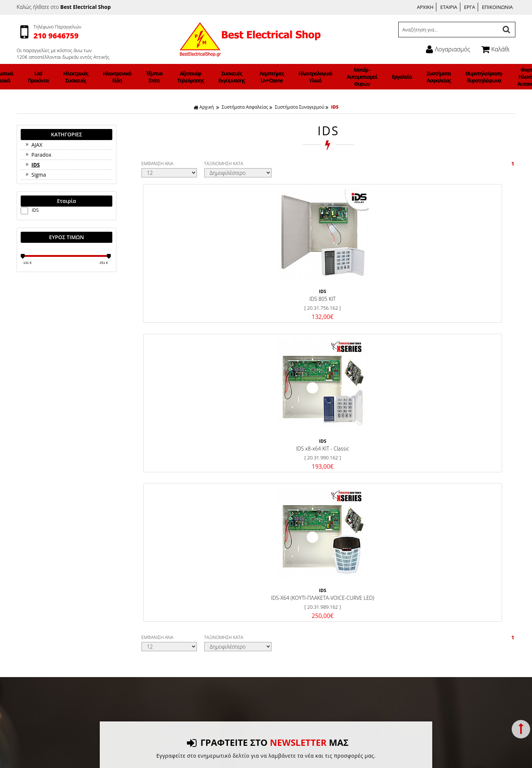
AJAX (33, 145)
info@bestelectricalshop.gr (436, 636)
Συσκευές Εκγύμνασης (235, 77)
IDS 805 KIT (186, 289)
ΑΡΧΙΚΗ (425, 7)
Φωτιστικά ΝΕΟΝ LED (501, 77)
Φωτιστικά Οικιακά (63, 77)
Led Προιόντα (90, 77)
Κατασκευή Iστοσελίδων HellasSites (324, 755)
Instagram (285, 594)
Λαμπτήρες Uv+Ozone (265, 77)
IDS (335, 107)
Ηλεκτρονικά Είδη (149, 77)
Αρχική (204, 107)
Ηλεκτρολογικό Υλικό (299, 77)
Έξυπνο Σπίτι (176, 77)
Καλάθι (496, 49)
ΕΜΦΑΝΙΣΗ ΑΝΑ (157, 164)
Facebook (285, 585)
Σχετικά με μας (158, 602)
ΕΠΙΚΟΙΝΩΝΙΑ (497, 7)
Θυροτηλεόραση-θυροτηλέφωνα (428, 77)
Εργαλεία (365, 77)
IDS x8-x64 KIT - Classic (280, 289)
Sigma (35, 175)
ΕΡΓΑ (470, 7)
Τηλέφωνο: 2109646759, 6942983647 (435, 593)
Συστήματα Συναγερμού (300, 107)
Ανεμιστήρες (33, 77)
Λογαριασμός (448, 49)
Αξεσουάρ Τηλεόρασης (204, 77)
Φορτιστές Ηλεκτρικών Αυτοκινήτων (468, 77)
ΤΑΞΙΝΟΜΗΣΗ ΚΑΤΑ (224, 164)
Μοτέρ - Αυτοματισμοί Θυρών (335, 77)
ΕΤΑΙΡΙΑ (449, 7)
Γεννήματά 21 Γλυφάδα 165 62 (427, 585)
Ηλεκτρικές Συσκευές (118, 77)
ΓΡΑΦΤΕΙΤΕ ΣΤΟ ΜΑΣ (268, 435)
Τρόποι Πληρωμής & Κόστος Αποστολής (188, 585)
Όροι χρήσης (157, 593)
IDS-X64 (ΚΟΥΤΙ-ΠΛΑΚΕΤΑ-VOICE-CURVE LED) (372, 293)
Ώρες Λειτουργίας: (412, 609)
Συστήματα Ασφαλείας (392, 77)
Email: (398, 636)
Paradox (38, 155)
